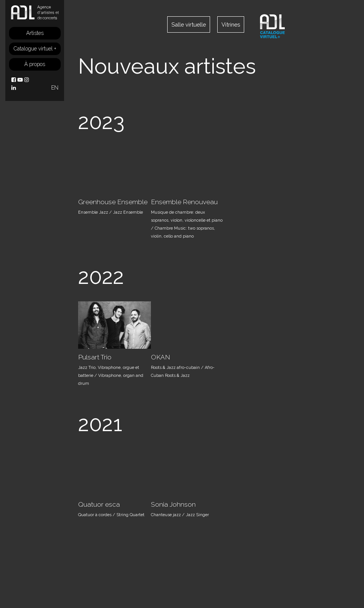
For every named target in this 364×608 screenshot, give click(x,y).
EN (55, 88)
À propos (35, 64)
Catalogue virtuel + (35, 49)
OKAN (161, 357)
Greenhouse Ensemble (113, 202)
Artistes (35, 33)
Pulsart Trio (95, 357)
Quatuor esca (99, 504)
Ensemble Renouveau (184, 202)
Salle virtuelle (189, 24)
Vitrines (231, 24)
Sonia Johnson (173, 504)
